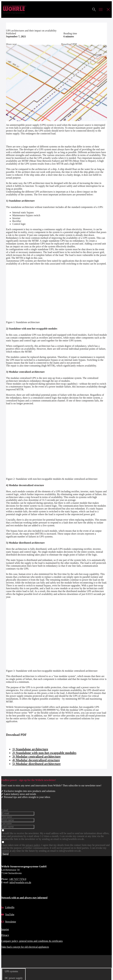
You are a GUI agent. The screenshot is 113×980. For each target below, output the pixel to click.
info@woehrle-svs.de (20, 882)
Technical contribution (17, 24)
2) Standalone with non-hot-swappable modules (44, 753)
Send (5, 854)
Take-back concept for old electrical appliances (25, 947)
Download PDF (69, 44)
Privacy (5, 935)
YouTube (10, 914)
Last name (6, 823)
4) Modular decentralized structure (36, 760)
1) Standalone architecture (30, 749)
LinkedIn (10, 907)
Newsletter (11, 922)
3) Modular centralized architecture (36, 756)
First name (7, 817)
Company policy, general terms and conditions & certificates (32, 941)
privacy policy (33, 845)
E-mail (5, 810)
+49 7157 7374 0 (17, 879)
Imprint (5, 929)
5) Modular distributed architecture (36, 764)
